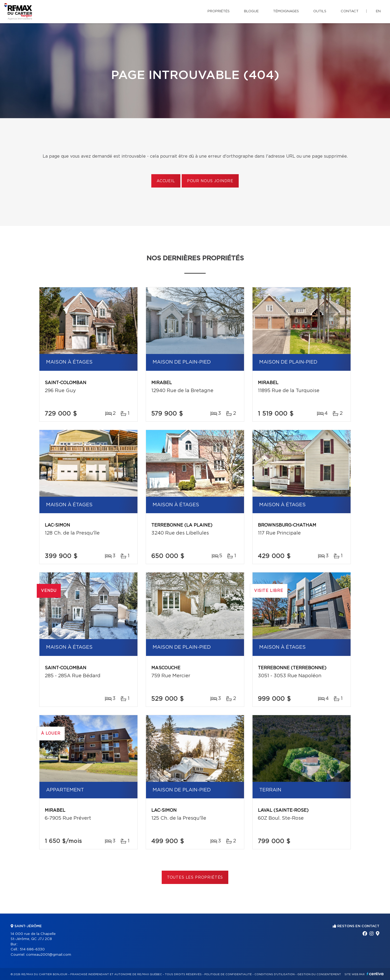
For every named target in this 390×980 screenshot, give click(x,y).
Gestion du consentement (319, 974)
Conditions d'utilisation (275, 974)
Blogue (251, 11)
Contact (350, 11)
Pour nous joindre (210, 181)
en (378, 11)
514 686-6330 (32, 949)
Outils (320, 11)
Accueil (166, 181)
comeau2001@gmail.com (49, 955)
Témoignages (286, 11)
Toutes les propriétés (195, 878)
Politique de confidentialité (228, 974)
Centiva (375, 974)
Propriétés (219, 11)
